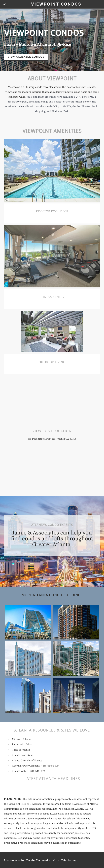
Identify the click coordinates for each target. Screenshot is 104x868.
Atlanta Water (20, 771)
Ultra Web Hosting (65, 860)
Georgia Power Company (26, 766)
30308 (73, 439)
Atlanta (61, 439)
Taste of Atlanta (21, 750)
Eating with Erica (22, 744)
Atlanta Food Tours (23, 755)
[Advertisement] (52, 398)
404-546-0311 (38, 771)
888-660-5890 (51, 766)
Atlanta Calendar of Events (27, 760)
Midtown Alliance (22, 739)
